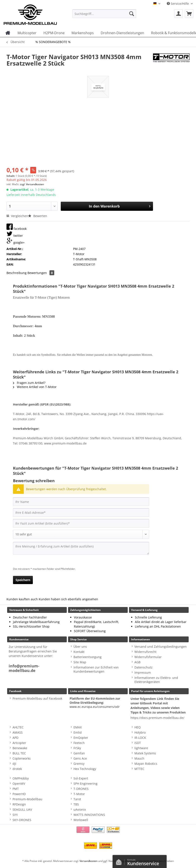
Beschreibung (17, 273)
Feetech (79, 743)
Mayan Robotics (146, 764)
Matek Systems (145, 753)
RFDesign (19, 804)
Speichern (23, 580)
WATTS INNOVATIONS (89, 815)
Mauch (139, 758)
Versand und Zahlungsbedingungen (161, 647)
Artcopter (19, 743)
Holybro (140, 732)
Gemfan (79, 753)
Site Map (80, 662)
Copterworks (22, 758)
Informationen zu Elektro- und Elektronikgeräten (156, 680)
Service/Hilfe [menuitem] (178, 4)
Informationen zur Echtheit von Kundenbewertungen (96, 669)
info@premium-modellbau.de (24, 668)
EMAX (78, 727)
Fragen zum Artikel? (29, 383)
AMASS (18, 732)
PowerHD (19, 794)
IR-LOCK (140, 738)
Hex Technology (85, 769)
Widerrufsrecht (145, 652)
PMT (16, 789)
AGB (137, 662)
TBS (76, 804)
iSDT (138, 743)
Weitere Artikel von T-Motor (35, 387)
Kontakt (79, 652)
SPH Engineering (85, 783)
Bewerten (38, 216)
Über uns (80, 647)
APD (15, 738)
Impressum (143, 672)
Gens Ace (80, 758)
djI (14, 764)
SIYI (15, 815)
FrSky (77, 748)
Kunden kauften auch (22, 599)
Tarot (77, 799)
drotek (17, 769)
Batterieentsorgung (88, 657)
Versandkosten (88, 861)
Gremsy (79, 764)
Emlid (78, 732)
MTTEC (139, 769)
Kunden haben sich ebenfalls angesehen (68, 599)
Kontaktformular (120, 861)
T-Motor (79, 794)
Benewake (20, 748)
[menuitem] (104, 16)
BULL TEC (19, 753)
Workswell (81, 820)
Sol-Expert (81, 778)
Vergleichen (17, 216)
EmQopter (81, 738)
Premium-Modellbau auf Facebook (37, 698)
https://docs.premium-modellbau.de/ (157, 718)
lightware (141, 748)
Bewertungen (41, 273)
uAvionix (80, 809)
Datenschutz (143, 667)
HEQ (138, 727)
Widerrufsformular (148, 657)
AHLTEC (18, 727)
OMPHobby (21, 778)
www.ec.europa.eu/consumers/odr (95, 707)
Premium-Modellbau (27, 799)
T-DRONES (81, 789)
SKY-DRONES (22, 820)
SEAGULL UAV (22, 809)
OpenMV (19, 783)
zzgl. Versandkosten (32, 184)
